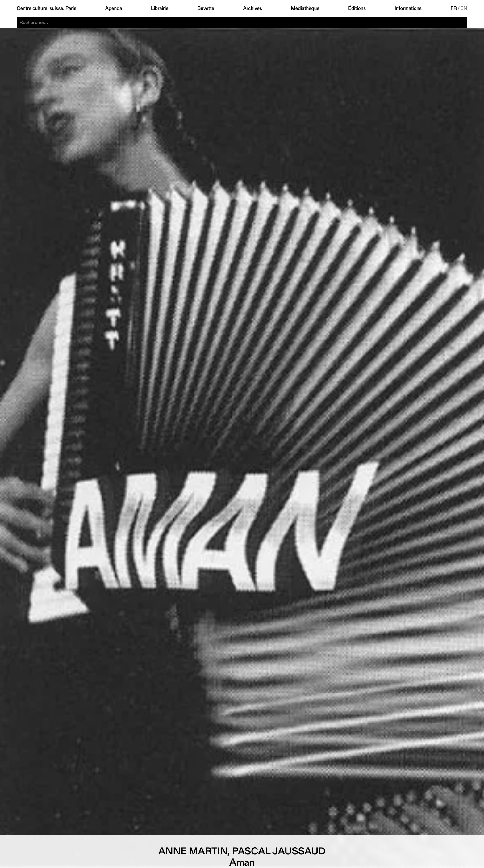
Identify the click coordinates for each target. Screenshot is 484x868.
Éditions (357, 8)
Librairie (160, 8)
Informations (408, 8)
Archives (252, 8)
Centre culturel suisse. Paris (46, 8)
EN (464, 8)
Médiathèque (305, 8)
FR (454, 8)
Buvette (206, 8)
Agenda (114, 8)
